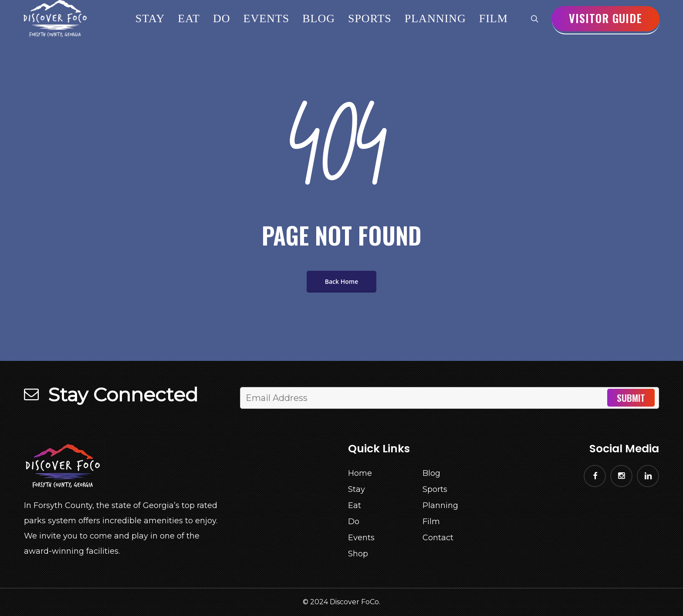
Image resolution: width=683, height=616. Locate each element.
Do (354, 522)
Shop (358, 554)
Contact (438, 538)
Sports (435, 489)
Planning (440, 505)
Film (431, 522)
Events (361, 538)
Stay (357, 489)
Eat (355, 505)
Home (360, 473)
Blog (431, 473)
